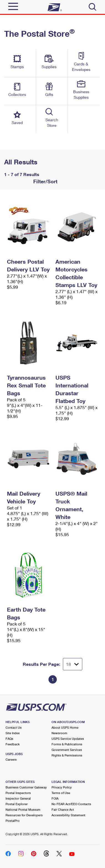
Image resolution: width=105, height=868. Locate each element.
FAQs (9, 739)
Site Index (13, 733)
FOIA (55, 798)
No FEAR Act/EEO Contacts (71, 804)
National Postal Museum (23, 809)
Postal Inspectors (18, 793)
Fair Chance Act (63, 809)
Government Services (67, 750)
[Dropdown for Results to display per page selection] (73, 664)
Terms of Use (61, 793)
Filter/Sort (45, 181)
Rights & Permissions (67, 755)
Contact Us (14, 727)
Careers (11, 759)
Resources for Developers (24, 815)
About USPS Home (65, 727)
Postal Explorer (17, 804)
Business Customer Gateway (26, 787)
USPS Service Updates (68, 739)
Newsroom (59, 733)
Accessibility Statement (68, 815)
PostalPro (13, 821)
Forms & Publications (67, 744)
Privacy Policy (62, 787)
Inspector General (18, 798)
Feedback (13, 744)
